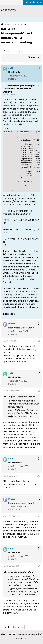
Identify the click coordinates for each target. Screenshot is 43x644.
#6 (39, 566)
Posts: (11, 79)
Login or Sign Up (33, 2)
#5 (39, 517)
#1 (39, 86)
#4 (39, 476)
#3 (39, 391)
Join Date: (13, 76)
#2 (39, 341)
